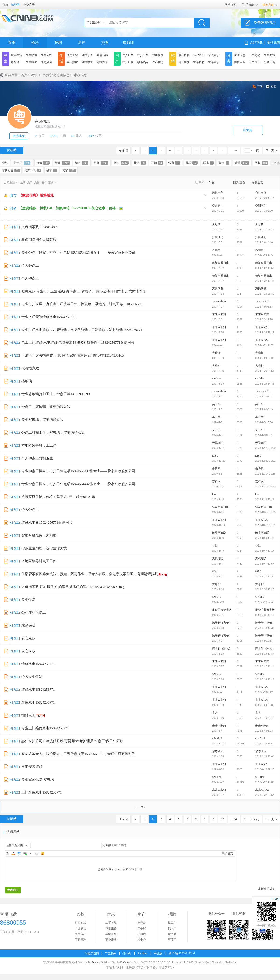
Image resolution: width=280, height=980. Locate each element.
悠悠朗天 (218, 751)
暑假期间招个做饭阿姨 (39, 240)
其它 (69, 170)
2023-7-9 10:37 (264, 641)
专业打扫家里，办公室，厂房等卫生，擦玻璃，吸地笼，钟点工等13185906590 (82, 304)
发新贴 (248, 130)
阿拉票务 (240, 62)
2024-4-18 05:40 (265, 294)
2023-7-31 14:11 (265, 615)
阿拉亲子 (87, 55)
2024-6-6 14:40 (264, 242)
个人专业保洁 (32, 677)
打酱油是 (218, 237)
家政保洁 (28, 625)
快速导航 (268, 5)
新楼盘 (142, 923)
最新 (23, 182)
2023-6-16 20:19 (265, 679)
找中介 (142, 940)
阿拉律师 (31, 62)
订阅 (260, 86)
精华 (44, 182)
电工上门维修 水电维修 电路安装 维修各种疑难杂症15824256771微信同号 (78, 343)
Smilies (42, 853)
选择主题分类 (14, 845)
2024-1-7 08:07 (264, 397)
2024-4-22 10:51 (265, 268)
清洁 (82, 163)
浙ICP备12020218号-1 (182, 953)
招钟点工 (28, 715)
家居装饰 (102, 55)
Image (19, 853)
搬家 (121, 163)
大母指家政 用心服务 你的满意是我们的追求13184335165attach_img (73, 587)
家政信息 (240, 55)
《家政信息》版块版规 (36, 195)
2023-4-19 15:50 (265, 744)
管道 (242, 163)
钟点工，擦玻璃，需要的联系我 (46, 407)
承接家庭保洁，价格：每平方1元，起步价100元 (58, 497)
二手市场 (111, 923)
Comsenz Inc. (131, 962)
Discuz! (96, 962)
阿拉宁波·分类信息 (56, 75)
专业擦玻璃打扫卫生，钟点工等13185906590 (56, 394)
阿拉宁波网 (92, 953)
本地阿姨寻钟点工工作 (39, 445)
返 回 (125, 150)
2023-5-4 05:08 (264, 731)
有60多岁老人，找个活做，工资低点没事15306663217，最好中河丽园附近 (78, 754)
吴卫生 (216, 404)
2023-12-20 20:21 (265, 461)
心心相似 (261, 193)
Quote (31, 853)
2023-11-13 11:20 (265, 486)
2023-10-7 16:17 (265, 551)
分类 (229, 58)
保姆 (43, 163)
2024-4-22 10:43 (265, 281)
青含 (215, 713)
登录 (132, 869)
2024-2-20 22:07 (265, 358)
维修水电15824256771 (38, 664)
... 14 (234, 150)
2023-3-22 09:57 (265, 795)
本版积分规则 (267, 889)
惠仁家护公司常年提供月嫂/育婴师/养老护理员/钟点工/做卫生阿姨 (72, 741)
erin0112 (217, 738)
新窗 (202, 182)
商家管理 (80, 940)
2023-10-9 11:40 (265, 538)
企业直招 (199, 55)
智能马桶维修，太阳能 (39, 535)
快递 (174, 163)
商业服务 (111, 940)
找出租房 (158, 55)
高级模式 (227, 853)
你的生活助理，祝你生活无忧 (44, 548)
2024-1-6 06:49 (264, 409)
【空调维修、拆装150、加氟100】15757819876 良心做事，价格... (69, 208)
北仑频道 (46, 62)
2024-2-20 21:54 (265, 371)
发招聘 (172, 934)
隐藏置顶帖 (205, 195)
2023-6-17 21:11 (265, 666)
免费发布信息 (265, 23)
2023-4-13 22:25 (265, 769)
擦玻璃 (27, 381)
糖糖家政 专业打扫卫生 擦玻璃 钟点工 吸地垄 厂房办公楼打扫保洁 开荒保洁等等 (84, 291)
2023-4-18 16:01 (265, 756)
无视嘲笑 (218, 443)
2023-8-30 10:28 (265, 589)
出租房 (142, 934)
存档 (274, 86)
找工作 (172, 923)
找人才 (172, 928)
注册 (139, 869)
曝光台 (15, 62)
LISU (215, 456)
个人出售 (128, 55)
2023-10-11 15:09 (265, 525)
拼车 (52, 170)
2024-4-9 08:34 (264, 307)
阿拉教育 (87, 62)
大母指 (216, 224)
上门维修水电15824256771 (42, 792)
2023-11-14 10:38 (265, 474)
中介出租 (128, 62)
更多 (51, 182)
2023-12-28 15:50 (265, 448)
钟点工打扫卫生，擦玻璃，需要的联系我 (53, 433)
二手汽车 (255, 62)
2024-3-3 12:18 (264, 319)
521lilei (216, 379)
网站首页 (230, 5)
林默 (215, 546)
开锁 (157, 163)
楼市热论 (143, 62)
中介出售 (143, 55)
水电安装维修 (32, 767)
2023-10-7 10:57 (265, 564)
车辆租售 (111, 934)
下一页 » (140, 807)
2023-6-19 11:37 (265, 654)
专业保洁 (28, 600)
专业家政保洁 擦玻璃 (38, 780)
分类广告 (269, 62)
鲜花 (208, 163)
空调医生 (218, 206)
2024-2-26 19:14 (265, 332)
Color (13, 853)
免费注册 (29, 5)
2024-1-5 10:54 (264, 422)
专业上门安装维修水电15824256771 (49, 317)
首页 (12, 43)
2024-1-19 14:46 (265, 384)
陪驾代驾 (33, 170)
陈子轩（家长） (222, 623)
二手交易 (255, 55)
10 (223, 150)
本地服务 (111, 928)
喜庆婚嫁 (72, 62)
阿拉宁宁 (218, 193)
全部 (5, 163)
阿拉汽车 (102, 62)
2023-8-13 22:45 (265, 602)
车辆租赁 (11, 170)
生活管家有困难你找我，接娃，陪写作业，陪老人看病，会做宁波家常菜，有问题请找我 (90, 574)
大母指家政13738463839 (40, 227)
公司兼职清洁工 (34, 612)
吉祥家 (216, 250)
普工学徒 (184, 62)
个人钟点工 (30, 265)
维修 (101, 163)
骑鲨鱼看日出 (220, 263)
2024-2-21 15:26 (265, 345)
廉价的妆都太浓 (222, 610)
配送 (192, 163)
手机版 (158, 953)
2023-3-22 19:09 (265, 782)
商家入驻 (80, 934)
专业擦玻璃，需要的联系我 (42, 420)
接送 (140, 163)
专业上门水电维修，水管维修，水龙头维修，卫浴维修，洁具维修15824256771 (82, 330)
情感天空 (72, 55)
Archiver (142, 953)
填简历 (172, 940)
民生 (6, 58)
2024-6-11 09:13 (265, 229)
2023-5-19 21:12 (265, 718)
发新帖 (12, 150)
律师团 (128, 43)
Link (25, 853)
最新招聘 (184, 55)
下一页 (270, 150)
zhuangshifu (219, 301)
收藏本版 (19, 136)
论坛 (35, 43)
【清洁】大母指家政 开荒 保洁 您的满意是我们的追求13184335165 (73, 355)
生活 (61, 58)
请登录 (15, 5)
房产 (82, 43)
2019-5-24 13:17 (265, 198)
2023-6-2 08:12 (264, 692)
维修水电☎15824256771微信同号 (47, 522)
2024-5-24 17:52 (265, 255)
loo (214, 494)
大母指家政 (30, 368)
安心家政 (28, 638)
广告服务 (110, 953)
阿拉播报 (31, 55)
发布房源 (158, 62)
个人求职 (214, 55)
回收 (261, 163)
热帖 (37, 182)
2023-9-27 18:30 (265, 576)
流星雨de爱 (219, 533)
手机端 (250, 5)
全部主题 (9, 182)
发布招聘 (199, 62)
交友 (105, 43)
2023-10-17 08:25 (265, 512)
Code (37, 853)
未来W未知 (219, 314)
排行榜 (127, 953)
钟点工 (22, 163)
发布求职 (214, 62)
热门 (30, 182)
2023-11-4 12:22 (265, 499)
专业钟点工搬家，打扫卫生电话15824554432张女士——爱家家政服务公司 (78, 253)
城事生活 (17, 55)
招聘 (58, 43)
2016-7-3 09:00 (264, 211)
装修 (62, 163)
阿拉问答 (46, 55)
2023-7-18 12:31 (265, 628)
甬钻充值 (273, 43)
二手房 (142, 928)
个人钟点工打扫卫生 (37, 458)
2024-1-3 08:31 (264, 435)
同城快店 (80, 928)
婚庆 (224, 163)
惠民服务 (218, 289)
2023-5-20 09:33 (265, 705)
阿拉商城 (269, 55)
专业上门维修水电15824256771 (45, 728)
